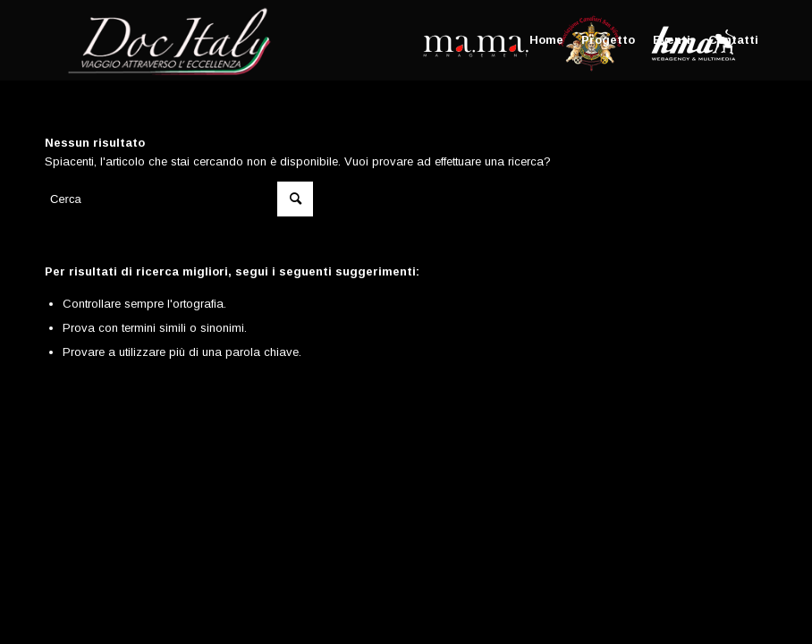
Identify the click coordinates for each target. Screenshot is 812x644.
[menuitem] (546, 40)
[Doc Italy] (166, 40)
